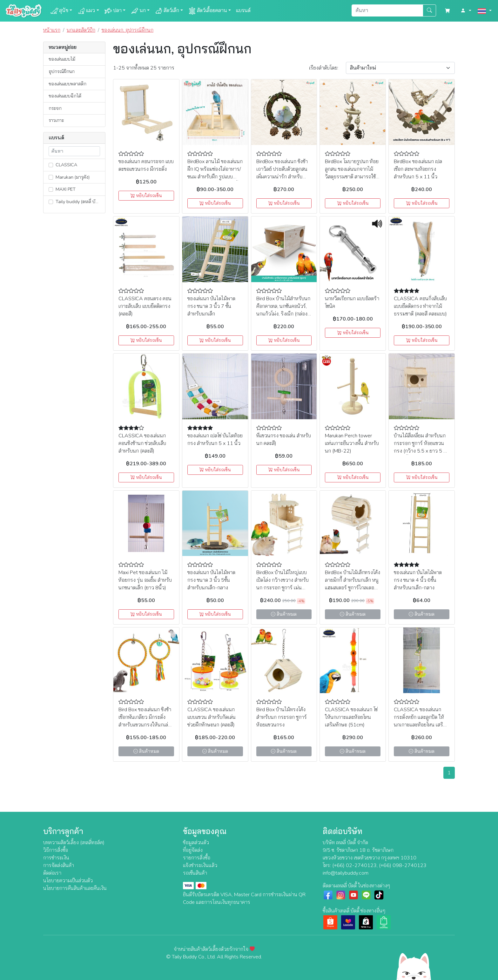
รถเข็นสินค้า (195, 873)
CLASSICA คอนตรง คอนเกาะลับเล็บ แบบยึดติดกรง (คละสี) (145, 306)
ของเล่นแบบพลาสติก (67, 84)
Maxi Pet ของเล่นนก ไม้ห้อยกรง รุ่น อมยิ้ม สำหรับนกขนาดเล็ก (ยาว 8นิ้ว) (145, 580)
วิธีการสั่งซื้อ (56, 850)
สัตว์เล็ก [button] (167, 11)
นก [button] (138, 11)
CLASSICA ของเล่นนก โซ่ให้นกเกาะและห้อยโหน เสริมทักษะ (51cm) (351, 717)
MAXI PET (62, 189)
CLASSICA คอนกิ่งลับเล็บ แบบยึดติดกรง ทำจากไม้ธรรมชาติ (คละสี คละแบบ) (420, 306)
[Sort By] (400, 68)
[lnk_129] (51, 202)
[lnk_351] (51, 177)
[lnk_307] (51, 165)
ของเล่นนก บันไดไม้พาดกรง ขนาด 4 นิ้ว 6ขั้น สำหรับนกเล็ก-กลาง (418, 580)
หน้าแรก (52, 30)
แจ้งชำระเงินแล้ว (200, 865)
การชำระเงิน (56, 858)
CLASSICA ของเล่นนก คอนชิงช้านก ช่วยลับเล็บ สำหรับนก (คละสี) (142, 443)
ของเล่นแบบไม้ (62, 59)
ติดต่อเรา (52, 873)
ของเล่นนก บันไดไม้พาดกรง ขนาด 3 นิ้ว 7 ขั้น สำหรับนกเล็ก (211, 306)
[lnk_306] (51, 189)
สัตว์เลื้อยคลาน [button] (208, 11)
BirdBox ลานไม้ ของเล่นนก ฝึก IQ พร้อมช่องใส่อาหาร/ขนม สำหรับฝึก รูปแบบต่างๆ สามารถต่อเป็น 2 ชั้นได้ (215, 177)
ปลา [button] (113, 11)
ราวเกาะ (56, 120)
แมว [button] (86, 11)
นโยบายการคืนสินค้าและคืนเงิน (75, 888)
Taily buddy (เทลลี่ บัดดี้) (75, 202)
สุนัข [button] (59, 11)
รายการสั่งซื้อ (197, 858)
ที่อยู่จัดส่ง (193, 850)
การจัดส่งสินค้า (59, 865)
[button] (466, 11)
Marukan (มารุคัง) (69, 177)
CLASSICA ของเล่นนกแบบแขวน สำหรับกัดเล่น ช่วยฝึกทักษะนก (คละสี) (212, 717)
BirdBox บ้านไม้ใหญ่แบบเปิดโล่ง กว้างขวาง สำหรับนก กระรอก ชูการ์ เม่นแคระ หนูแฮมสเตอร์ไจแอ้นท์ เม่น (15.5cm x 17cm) (284, 588)
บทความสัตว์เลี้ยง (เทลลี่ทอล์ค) (74, 843)
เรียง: (324, 68)
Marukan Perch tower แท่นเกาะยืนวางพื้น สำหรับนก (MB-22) (352, 443)
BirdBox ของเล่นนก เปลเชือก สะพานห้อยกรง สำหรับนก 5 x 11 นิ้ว (418, 169)
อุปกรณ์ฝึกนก (62, 71)
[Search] (387, 10)
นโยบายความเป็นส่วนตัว (68, 881)
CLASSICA (63, 165)
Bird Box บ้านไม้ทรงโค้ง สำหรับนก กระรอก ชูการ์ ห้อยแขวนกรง (282, 717)
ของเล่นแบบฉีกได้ (65, 96)
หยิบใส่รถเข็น (146, 196)
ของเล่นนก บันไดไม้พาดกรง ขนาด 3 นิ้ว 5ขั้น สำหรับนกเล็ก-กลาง (211, 580)
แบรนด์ (243, 10)
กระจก (55, 108)
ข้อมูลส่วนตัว (196, 843)
